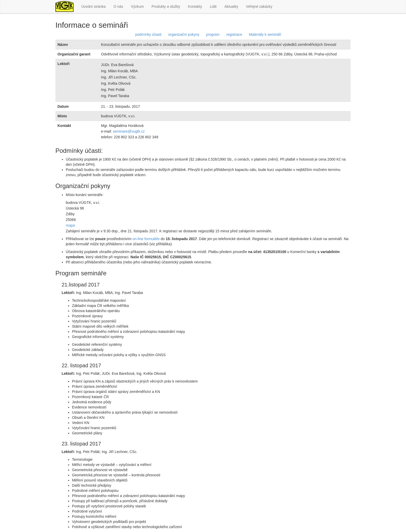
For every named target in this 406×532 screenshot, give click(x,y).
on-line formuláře (146, 239)
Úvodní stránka (93, 6)
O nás (118, 6)
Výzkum (137, 6)
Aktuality (231, 6)
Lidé (213, 6)
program (213, 34)
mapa (70, 225)
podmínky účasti (148, 34)
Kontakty (195, 6)
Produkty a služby (166, 6)
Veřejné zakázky (259, 6)
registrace (234, 34)
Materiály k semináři (265, 34)
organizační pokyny (184, 34)
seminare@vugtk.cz (129, 131)
